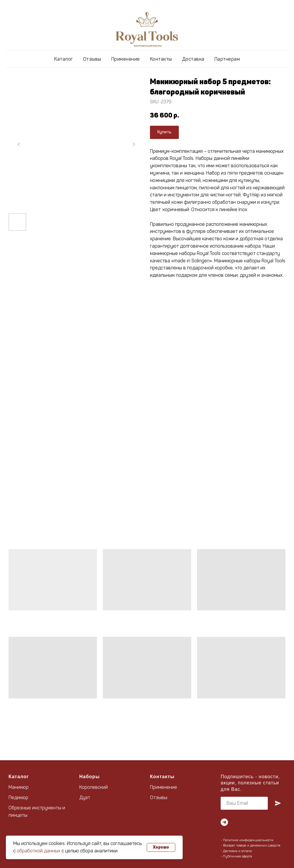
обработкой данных (39, 851)
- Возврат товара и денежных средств (250, 845)
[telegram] (224, 822)
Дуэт (85, 797)
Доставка (193, 59)
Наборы (90, 777)
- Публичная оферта (236, 856)
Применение (126, 59)
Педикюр (18, 797)
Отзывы (92, 59)
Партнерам (227, 59)
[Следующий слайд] (134, 144)
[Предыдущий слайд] (19, 144)
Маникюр (19, 787)
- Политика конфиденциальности (247, 840)
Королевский (94, 787)
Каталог (64, 59)
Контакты (161, 59)
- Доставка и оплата (236, 851)
